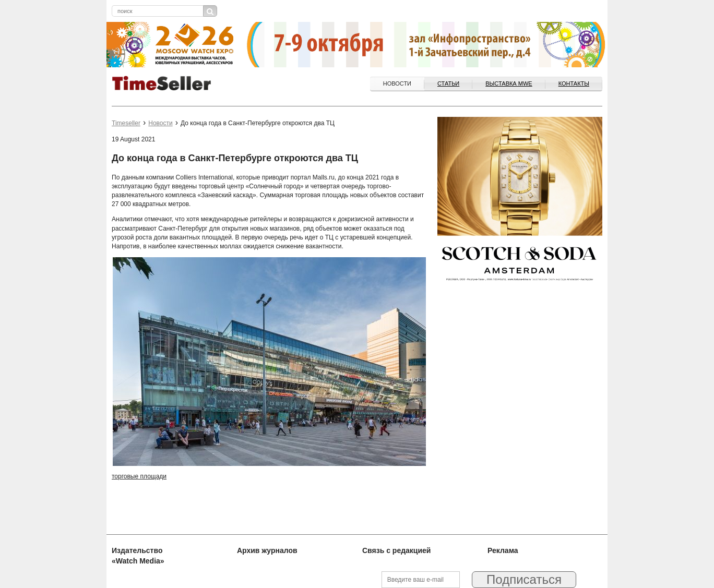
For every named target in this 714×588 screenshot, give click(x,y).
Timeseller (126, 123)
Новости (397, 83)
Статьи (448, 83)
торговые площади (139, 476)
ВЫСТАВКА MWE (509, 83)
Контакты (574, 83)
